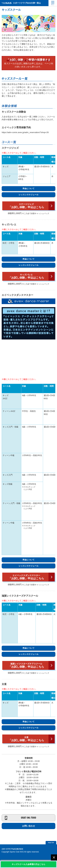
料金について (29, 189)
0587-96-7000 (29, 818)
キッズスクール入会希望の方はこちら (28, 864)
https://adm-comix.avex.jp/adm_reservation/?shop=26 (25, 132)
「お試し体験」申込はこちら (26, 206)
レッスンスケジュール (29, 195)
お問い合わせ (29, 826)
